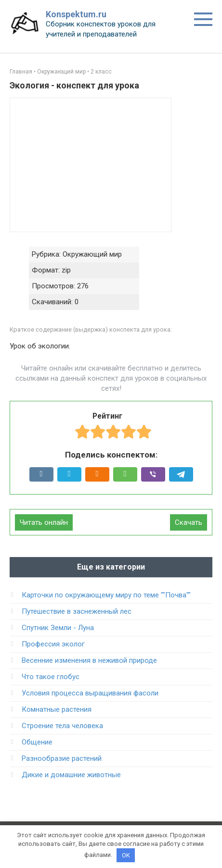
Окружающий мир (61, 72)
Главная (21, 72)
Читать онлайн (44, 522)
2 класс (101, 72)
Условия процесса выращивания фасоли (90, 693)
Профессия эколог (53, 644)
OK (126, 855)
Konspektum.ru (76, 14)
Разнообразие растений (62, 758)
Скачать (189, 522)
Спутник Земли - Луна (58, 628)
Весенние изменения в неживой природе (89, 660)
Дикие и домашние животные (71, 775)
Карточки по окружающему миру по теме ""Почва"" (106, 595)
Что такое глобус (51, 677)
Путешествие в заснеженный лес (77, 611)
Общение (37, 742)
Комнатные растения (57, 709)
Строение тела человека (62, 726)
